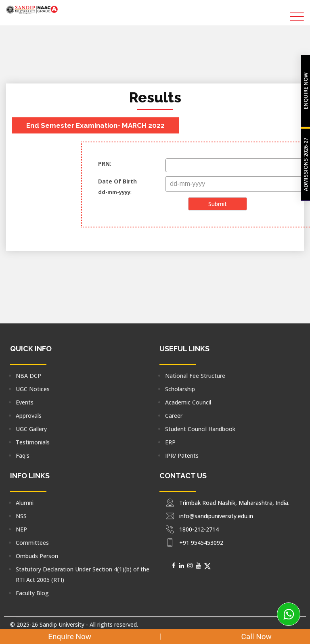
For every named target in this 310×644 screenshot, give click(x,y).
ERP (170, 442)
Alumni (25, 503)
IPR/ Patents (182, 455)
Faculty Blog (32, 593)
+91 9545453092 (201, 543)
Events (25, 402)
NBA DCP (28, 376)
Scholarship (180, 389)
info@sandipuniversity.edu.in (216, 516)
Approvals (29, 416)
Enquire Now (65, 637)
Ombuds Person (37, 556)
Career (174, 416)
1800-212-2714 (199, 529)
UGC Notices (33, 389)
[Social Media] (174, 565)
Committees (32, 543)
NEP (21, 529)
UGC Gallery (31, 429)
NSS (21, 516)
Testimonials (33, 442)
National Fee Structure (195, 376)
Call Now (250, 637)
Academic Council (188, 402)
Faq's (23, 455)
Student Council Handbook (200, 429)
